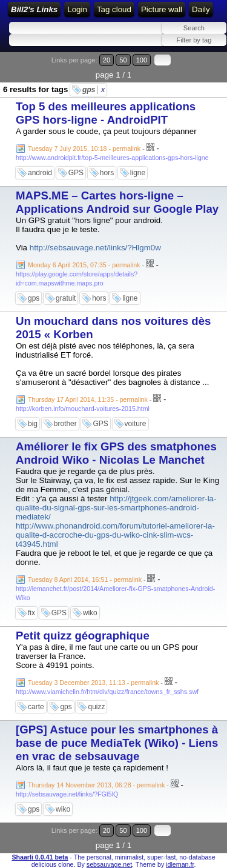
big (33, 424)
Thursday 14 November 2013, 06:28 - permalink (96, 785)
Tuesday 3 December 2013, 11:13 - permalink (93, 683)
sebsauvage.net (109, 864)
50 (123, 60)
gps (94, 90)
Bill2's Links (34, 9)
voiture (136, 424)
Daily (201, 9)
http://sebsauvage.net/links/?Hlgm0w (95, 248)
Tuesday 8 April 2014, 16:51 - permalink (85, 579)
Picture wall (162, 9)
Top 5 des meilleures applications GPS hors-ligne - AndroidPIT (106, 113)
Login (77, 9)
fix (31, 613)
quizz (96, 707)
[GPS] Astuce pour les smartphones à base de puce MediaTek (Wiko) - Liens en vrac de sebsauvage (117, 743)
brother (65, 424)
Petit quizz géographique (83, 636)
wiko (90, 613)
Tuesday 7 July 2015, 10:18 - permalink (84, 149)
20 (107, 60)
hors (107, 173)
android (40, 173)
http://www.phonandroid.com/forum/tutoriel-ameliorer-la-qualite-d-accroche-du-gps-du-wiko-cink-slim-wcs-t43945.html (115, 535)
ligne (138, 173)
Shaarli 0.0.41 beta (40, 857)
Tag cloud (114, 9)
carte (36, 707)
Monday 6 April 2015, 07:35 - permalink (84, 265)
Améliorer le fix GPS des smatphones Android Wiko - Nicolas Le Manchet (116, 453)
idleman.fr (180, 864)
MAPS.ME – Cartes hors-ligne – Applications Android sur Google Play (117, 202)
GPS (76, 173)
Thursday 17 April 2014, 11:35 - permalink (88, 399)
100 (142, 60)
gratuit (66, 298)
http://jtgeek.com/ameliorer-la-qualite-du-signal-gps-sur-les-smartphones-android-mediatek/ (116, 508)
